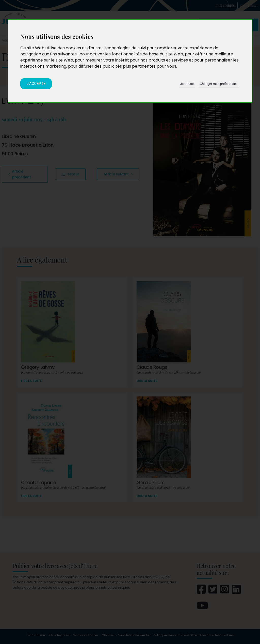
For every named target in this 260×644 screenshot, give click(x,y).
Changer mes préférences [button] (219, 84)
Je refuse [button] (187, 84)
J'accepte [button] (36, 84)
